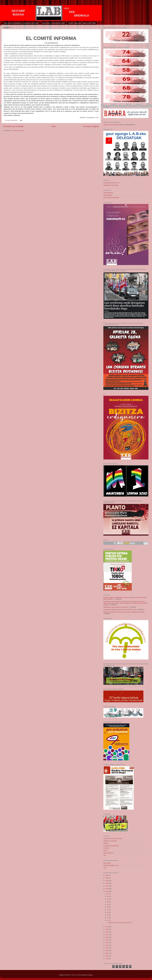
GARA (105, 851)
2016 (107, 932)
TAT (105, 855)
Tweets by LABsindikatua (111, 125)
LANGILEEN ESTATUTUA (111, 183)
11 (108, 918)
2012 (107, 889)
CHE (105, 868)
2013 (107, 891)
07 (108, 910)
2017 (107, 935)
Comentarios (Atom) (18, 131)
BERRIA (106, 843)
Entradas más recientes (14, 126)
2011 (107, 886)
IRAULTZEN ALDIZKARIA (111, 198)
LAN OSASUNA (108, 193)
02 (108, 896)
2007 (107, 875)
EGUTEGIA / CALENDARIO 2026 (53, 23)
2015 (107, 929)
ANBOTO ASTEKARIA (110, 841)
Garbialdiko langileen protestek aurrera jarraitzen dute (120, 610)
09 (108, 912)
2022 (107, 948)
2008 (107, 878)
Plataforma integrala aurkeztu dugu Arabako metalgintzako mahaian (124, 612)
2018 (107, 937)
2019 (107, 940)
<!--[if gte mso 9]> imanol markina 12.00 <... (120, 923)
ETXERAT (106, 848)
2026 (107, 959)
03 (108, 899)
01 (108, 894)
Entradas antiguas (91, 126)
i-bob (73, 975)
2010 (107, 883)
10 (108, 915)
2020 (107, 943)
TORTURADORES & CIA (111, 865)
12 (108, 920)
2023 (107, 951)
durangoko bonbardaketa (111, 846)
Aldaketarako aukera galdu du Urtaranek (116, 607)
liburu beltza (107, 863)
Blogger (90, 975)
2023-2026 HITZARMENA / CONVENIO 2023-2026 (21, 23)
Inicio (54, 126)
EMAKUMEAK (108, 195)
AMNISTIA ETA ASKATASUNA (113, 839)
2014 (107, 927)
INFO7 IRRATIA (108, 853)
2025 (107, 956)
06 (108, 907)
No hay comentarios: (12, 120)
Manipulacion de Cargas (111, 185)
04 (108, 902)
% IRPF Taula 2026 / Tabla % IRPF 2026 (82, 23)
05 (108, 904)
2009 (107, 881)
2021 (107, 945)
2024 (107, 953)
